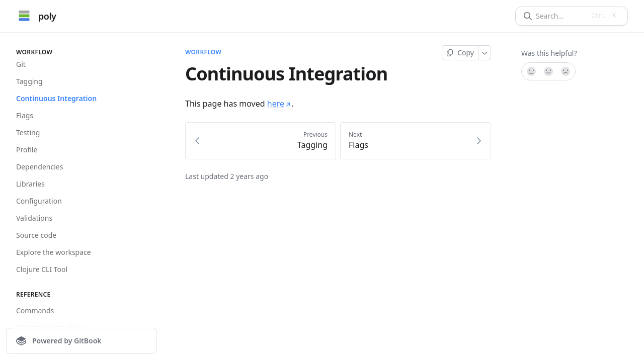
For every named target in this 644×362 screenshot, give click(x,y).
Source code (36, 235)
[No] (566, 71)
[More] (485, 53)
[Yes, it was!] (531, 71)
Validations (34, 218)
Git (21, 64)
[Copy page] (460, 53)
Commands (35, 310)
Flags (25, 115)
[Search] (560, 16)
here (279, 104)
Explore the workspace (54, 252)
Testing (28, 132)
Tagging (29, 81)
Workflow (203, 52)
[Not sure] (548, 71)
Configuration (39, 201)
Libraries (30, 184)
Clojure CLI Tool (42, 269)
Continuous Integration (56, 98)
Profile (27, 150)
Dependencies (39, 167)
